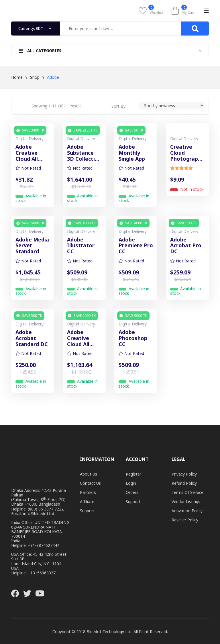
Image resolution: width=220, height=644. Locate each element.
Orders (132, 492)
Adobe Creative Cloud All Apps (78, 338)
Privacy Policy (184, 474)
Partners (88, 492)
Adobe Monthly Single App (132, 153)
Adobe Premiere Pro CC (136, 246)
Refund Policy (184, 483)
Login (131, 483)
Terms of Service (187, 492)
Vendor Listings (186, 501)
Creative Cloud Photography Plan (187, 153)
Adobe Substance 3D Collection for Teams (84, 153)
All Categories (40, 51)
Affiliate (87, 501)
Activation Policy (187, 511)
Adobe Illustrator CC (81, 246)
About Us (89, 474)
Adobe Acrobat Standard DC (32, 338)
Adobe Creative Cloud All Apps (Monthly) (28, 153)
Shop (35, 77)
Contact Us (90, 483)
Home (17, 77)
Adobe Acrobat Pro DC (186, 246)
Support (87, 511)
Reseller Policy (185, 520)
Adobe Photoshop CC (133, 338)
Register (133, 474)
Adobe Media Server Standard (32, 246)
